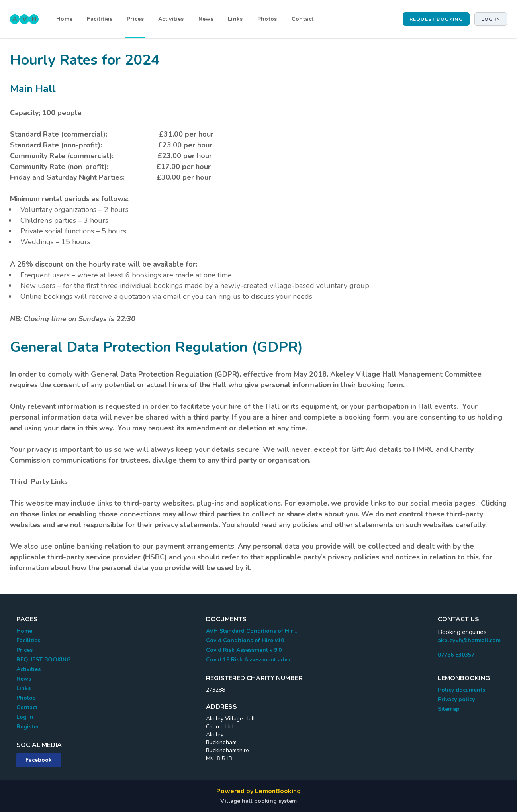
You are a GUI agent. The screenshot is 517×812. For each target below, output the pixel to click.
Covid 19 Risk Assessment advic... (251, 660)
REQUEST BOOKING (436, 19)
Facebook (39, 760)
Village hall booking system (258, 801)
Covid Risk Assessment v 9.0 (244, 650)
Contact (303, 19)
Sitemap (449, 709)
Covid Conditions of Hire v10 (245, 640)
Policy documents (461, 690)
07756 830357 (456, 655)
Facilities (100, 19)
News (206, 19)
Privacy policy (456, 699)
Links (235, 19)
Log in (491, 19)
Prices (135, 19)
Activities (171, 19)
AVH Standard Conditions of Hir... (251, 631)
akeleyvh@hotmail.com (469, 640)
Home (64, 19)
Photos (267, 19)
